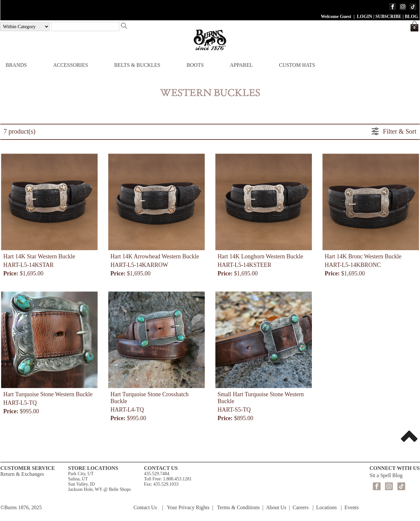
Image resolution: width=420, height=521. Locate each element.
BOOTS (195, 65)
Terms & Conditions (238, 507)
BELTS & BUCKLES (137, 65)
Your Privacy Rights (188, 507)
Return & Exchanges (22, 474)
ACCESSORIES (71, 65)
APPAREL (241, 65)
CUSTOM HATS (297, 65)
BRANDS (16, 65)
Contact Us (145, 507)
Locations (326, 507)
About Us (276, 507)
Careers (301, 507)
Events (352, 507)
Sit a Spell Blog (386, 475)
